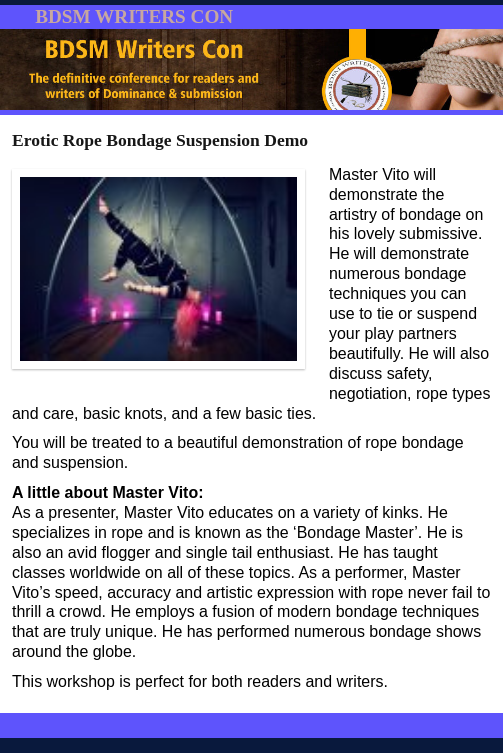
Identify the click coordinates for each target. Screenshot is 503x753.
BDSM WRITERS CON (134, 16)
